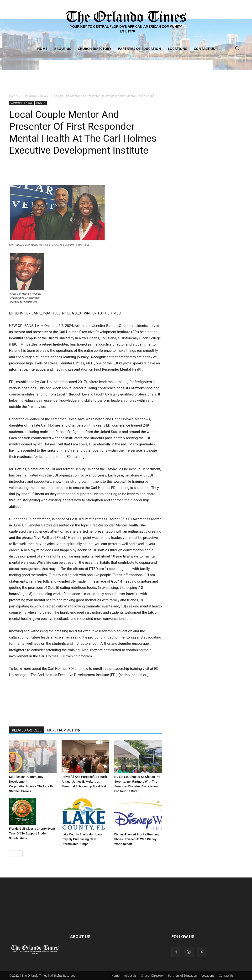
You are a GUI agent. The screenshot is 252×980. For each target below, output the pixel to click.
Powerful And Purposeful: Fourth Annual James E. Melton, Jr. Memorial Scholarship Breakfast (84, 782)
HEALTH (41, 103)
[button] (237, 49)
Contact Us (204, 49)
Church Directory (95, 49)
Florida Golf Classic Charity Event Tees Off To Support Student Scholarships (32, 833)
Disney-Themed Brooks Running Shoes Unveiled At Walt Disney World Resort (136, 839)
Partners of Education (140, 49)
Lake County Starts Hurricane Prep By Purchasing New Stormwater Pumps (82, 839)
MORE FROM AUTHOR (64, 730)
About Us (63, 49)
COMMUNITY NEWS (35, 96)
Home (42, 49)
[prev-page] (12, 853)
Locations (177, 49)
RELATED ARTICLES (27, 730)
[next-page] (20, 853)
